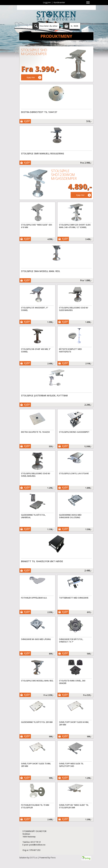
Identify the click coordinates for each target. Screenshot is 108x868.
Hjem (25, 43)
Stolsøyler (55, 43)
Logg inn (47, 2)
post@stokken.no (37, 845)
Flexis (53, 858)
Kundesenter (59, 2)
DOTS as (34, 858)
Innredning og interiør (39, 43)
